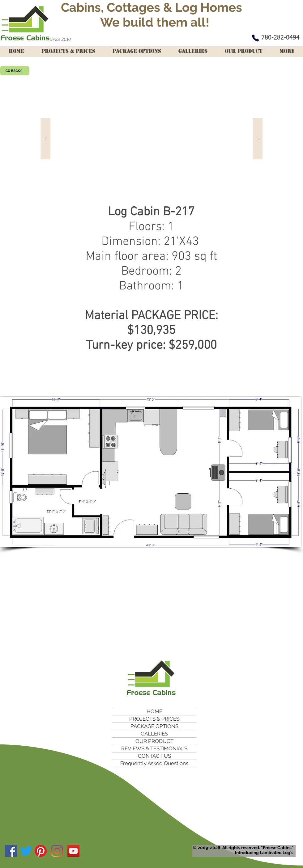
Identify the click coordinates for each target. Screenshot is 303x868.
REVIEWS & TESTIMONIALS (154, 748)
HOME (154, 711)
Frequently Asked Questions (154, 763)
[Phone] (255, 38)
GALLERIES (154, 734)
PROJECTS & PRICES (154, 719)
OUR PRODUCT (154, 741)
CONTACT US (154, 756)
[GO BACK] (15, 71)
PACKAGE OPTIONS (154, 726)
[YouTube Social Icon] (73, 851)
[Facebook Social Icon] (11, 851)
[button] (151, 139)
